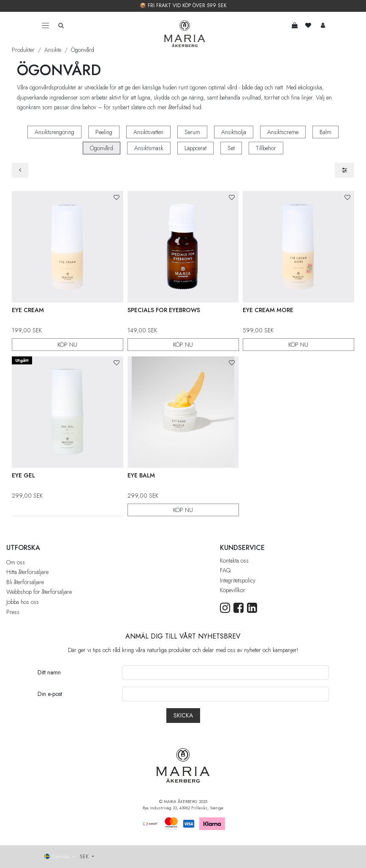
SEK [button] (85, 857)
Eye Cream (28, 310)
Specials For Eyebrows (164, 310)
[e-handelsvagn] (295, 25)
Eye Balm (141, 475)
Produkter (23, 50)
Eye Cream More (268, 310)
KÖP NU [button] (67, 344)
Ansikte (53, 50)
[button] (117, 198)
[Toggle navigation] (45, 25)
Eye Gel (23, 475)
